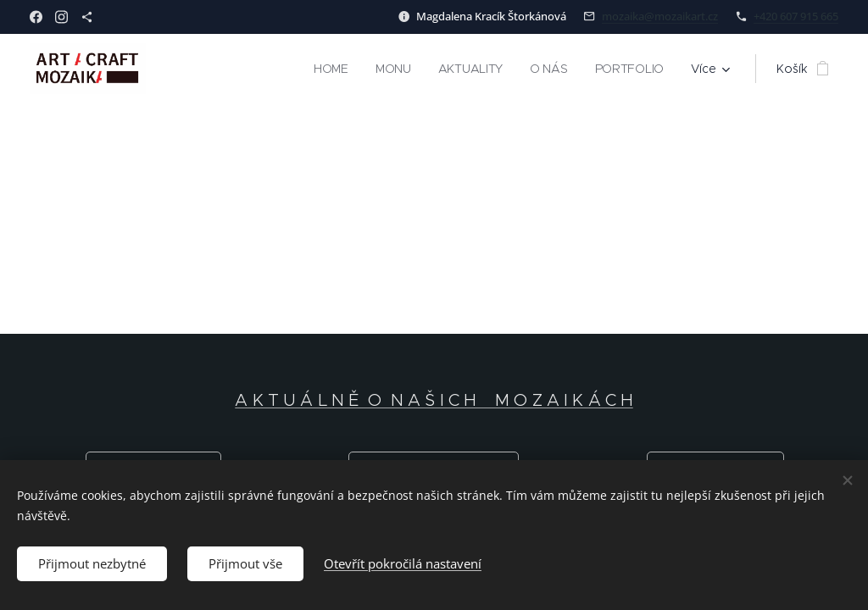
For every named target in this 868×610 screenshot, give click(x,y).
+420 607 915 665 (796, 16)
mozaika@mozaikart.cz (660, 16)
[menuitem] (333, 69)
